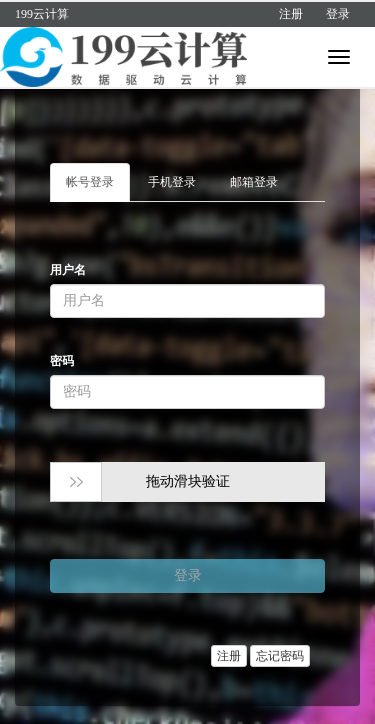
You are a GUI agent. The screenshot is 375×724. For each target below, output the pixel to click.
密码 (62, 361)
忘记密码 (280, 656)
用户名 (68, 270)
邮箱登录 (254, 182)
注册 (291, 14)
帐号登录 (90, 182)
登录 (338, 14)
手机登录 (172, 182)
